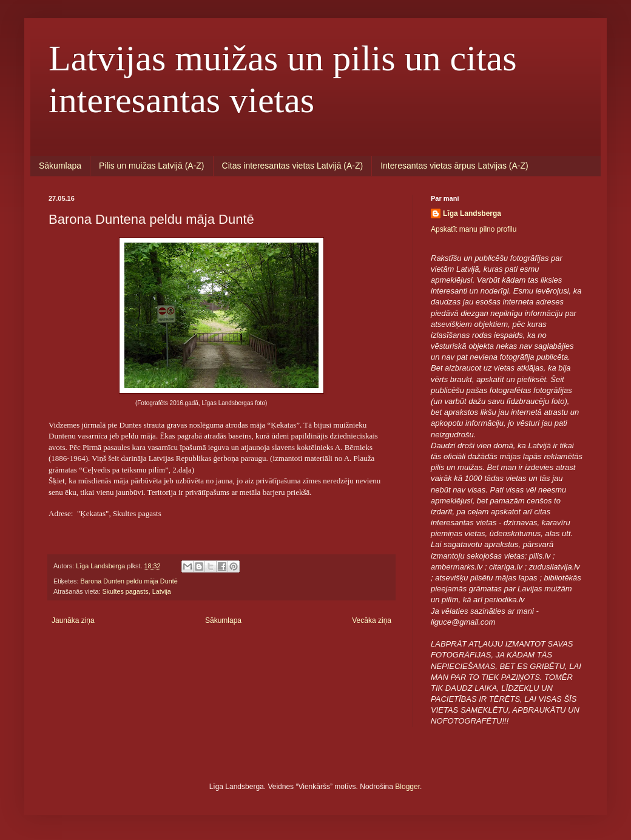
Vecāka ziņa (372, 620)
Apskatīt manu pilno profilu (474, 229)
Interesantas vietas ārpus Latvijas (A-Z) (454, 166)
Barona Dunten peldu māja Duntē (129, 581)
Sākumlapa (60, 166)
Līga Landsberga (472, 213)
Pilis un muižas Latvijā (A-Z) (152, 166)
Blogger (407, 787)
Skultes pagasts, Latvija (136, 591)
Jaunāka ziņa (73, 620)
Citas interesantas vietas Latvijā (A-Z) (293, 166)
